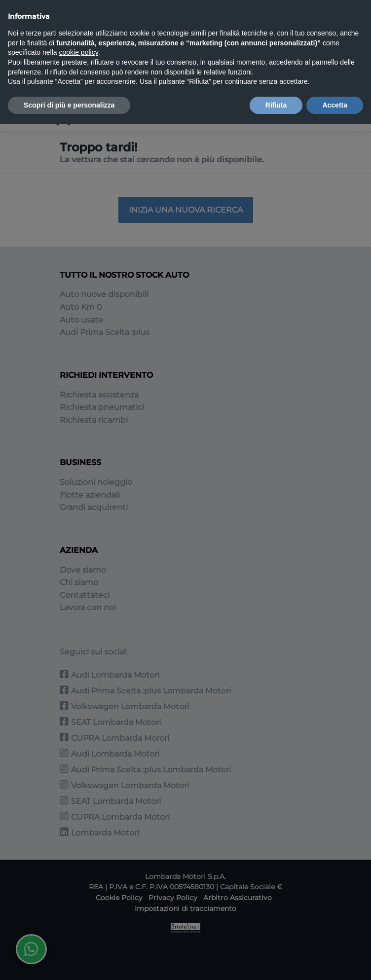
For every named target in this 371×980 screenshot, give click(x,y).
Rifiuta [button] (276, 105)
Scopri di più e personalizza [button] (69, 105)
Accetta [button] (335, 105)
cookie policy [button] (79, 52)
